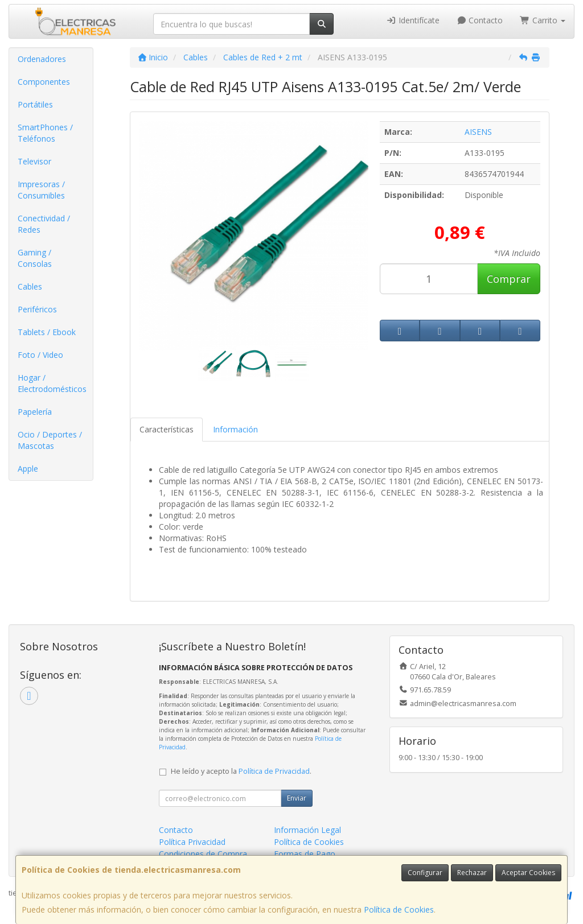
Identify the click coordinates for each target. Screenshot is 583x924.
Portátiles (35, 104)
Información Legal (307, 830)
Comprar (509, 279)
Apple (28, 469)
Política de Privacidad (274, 771)
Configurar (425, 873)
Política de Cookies (399, 909)
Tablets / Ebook (47, 332)
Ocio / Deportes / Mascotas (50, 440)
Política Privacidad (192, 842)
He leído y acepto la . (241, 771)
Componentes (44, 82)
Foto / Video (40, 355)
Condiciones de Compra (203, 854)
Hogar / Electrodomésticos (52, 383)
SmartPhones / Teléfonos (45, 133)
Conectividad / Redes (44, 224)
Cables (30, 286)
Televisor (34, 161)
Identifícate (413, 20)
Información (235, 429)
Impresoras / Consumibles (41, 190)
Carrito (543, 20)
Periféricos (37, 309)
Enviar (297, 798)
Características (167, 429)
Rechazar (472, 873)
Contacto (480, 20)
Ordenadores (42, 59)
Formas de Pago (305, 854)
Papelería (35, 412)
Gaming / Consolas (35, 258)
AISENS (478, 132)
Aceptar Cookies (528, 873)
